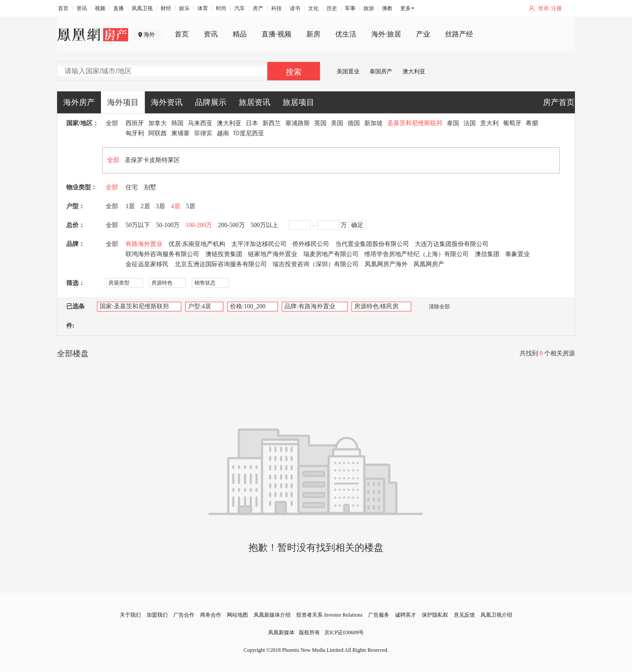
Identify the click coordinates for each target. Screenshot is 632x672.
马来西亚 (200, 123)
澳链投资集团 (224, 254)
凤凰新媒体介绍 (272, 615)
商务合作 (211, 615)
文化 (313, 8)
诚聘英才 (406, 615)
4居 (176, 206)
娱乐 (184, 8)
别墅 (150, 187)
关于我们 (130, 615)
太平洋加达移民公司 (259, 244)
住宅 (132, 187)
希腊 (532, 123)
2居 (145, 206)
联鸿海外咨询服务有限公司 (162, 254)
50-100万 (168, 225)
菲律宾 (203, 133)
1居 (130, 206)
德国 (354, 123)
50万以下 (138, 225)
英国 (320, 123)
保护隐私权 (435, 615)
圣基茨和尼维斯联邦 (415, 123)
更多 (406, 8)
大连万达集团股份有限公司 (452, 244)
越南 (223, 133)
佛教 (387, 8)
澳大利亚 (414, 71)
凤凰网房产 (429, 264)
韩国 (177, 123)
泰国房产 (381, 71)
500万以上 (264, 225)
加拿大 (158, 123)
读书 (295, 8)
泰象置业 (517, 254)
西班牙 (135, 123)
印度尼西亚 (249, 133)
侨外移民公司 (311, 244)
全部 (112, 123)
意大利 (489, 123)
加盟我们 (157, 615)
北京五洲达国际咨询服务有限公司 (221, 264)
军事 (350, 8)
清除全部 (435, 307)
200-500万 (232, 225)
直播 (118, 8)
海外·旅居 (386, 34)
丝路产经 (459, 34)
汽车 (240, 8)
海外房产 (79, 102)
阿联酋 (158, 133)
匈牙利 (135, 133)
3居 (160, 206)
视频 (100, 8)
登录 (543, 8)
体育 (203, 8)
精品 (240, 34)
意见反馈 (464, 615)
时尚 (221, 8)
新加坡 (373, 123)
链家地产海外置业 (273, 254)
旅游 (369, 8)
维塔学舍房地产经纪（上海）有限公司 (417, 254)
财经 (166, 8)
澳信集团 (487, 254)
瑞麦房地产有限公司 (331, 254)
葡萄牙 (512, 123)
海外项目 (123, 102)
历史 (332, 8)
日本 (252, 123)
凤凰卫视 (142, 8)
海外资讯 (167, 102)
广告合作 (184, 615)
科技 (276, 8)
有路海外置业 (144, 244)
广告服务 (379, 615)
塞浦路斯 (298, 123)
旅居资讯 (255, 102)
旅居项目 (298, 102)
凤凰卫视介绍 (496, 615)
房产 (258, 8)
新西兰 (272, 123)
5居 (191, 206)
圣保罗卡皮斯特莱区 (152, 160)
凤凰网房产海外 (386, 264)
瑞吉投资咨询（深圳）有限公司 (316, 264)
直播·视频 (276, 34)
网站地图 (237, 615)
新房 (313, 34)
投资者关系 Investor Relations (329, 615)
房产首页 (559, 102)
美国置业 (348, 71)
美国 (337, 123)
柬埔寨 (180, 133)
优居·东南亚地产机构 (197, 244)
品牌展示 (211, 102)
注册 (557, 8)
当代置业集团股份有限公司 (372, 244)
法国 (470, 123)
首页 (63, 8)
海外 (149, 34)
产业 (423, 34)
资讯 (82, 8)
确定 (357, 225)
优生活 (346, 34)
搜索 (294, 72)
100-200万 (199, 225)
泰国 (453, 123)
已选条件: (75, 316)
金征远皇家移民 (147, 264)
